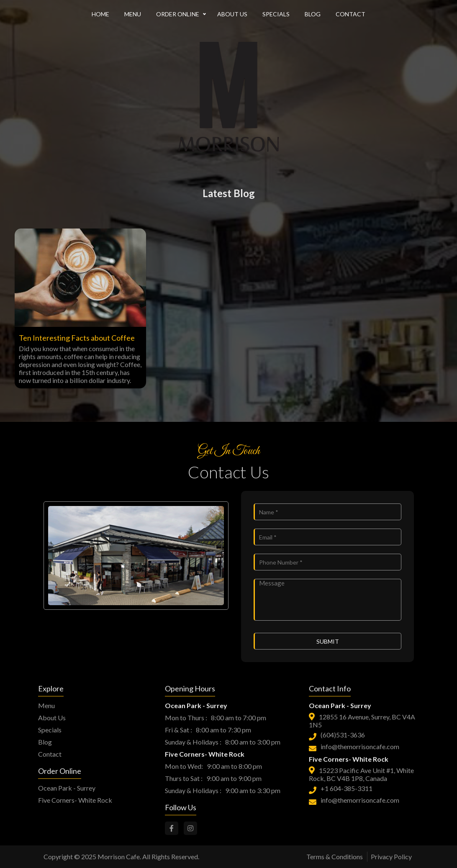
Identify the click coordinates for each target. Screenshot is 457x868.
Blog (45, 742)
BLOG (313, 14)
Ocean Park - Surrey (67, 788)
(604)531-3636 (343, 735)
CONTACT (350, 14)
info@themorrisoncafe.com (360, 746)
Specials (50, 730)
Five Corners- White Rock (75, 800)
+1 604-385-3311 (347, 788)
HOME (100, 14)
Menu (46, 705)
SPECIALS (276, 14)
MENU (133, 14)
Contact (50, 754)
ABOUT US (232, 14)
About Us (52, 718)
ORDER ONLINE (178, 14)
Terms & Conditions (335, 856)
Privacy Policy (391, 856)
